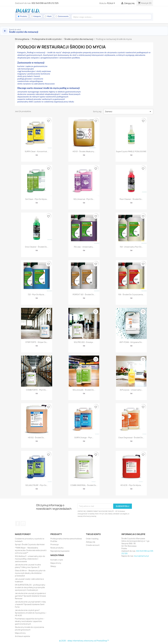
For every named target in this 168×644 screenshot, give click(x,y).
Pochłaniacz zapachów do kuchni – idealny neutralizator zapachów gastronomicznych (30, 621)
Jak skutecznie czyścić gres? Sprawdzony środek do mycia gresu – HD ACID (31, 613)
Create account (93, 545)
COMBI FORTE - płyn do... (37, 390)
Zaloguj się (91, 542)
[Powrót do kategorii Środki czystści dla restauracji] (84, 31)
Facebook (18, 523)
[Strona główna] (27, 11)
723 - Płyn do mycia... (37, 294)
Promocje (55, 544)
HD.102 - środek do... (37, 438)
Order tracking (92, 539)
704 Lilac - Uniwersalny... (84, 247)
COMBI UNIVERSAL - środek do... (84, 485)
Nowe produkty (57, 548)
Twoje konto (93, 534)
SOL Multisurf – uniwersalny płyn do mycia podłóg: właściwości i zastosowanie (30, 559)
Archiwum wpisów (22, 636)
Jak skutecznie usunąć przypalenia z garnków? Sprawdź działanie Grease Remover (30, 596)
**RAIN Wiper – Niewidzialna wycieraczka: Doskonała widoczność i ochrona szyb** (31, 550)
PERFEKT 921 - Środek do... (84, 294)
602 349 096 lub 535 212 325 (45, 3)
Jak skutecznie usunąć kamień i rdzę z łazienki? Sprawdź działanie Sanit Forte (30, 604)
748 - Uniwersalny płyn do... (131, 247)
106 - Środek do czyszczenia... (131, 294)
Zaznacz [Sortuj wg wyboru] (128, 112)
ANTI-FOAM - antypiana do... (131, 342)
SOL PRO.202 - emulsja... (84, 342)
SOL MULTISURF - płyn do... (37, 485)
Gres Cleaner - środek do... (37, 247)
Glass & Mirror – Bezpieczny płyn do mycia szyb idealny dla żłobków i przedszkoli (30, 573)
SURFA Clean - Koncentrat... (37, 151)
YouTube (23, 523)
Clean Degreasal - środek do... (131, 438)
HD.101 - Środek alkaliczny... (84, 151)
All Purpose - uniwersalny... (131, 390)
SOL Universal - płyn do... (84, 199)
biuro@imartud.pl (141, 556)
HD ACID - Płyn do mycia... (131, 485)
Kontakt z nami (57, 560)
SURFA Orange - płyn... (84, 438)
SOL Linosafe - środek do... (84, 390)
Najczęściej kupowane (60, 551)
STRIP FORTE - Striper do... (37, 342)
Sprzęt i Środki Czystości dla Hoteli (30, 544)
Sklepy (53, 566)
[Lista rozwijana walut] (111, 3)
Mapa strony (20, 633)
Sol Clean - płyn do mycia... (37, 199)
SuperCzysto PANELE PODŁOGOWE (131, 151)
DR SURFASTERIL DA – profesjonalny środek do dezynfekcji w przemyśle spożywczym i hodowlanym (30, 587)
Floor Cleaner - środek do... (131, 199)
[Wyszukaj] (112, 17)
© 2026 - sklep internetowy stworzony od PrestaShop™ (84, 641)
